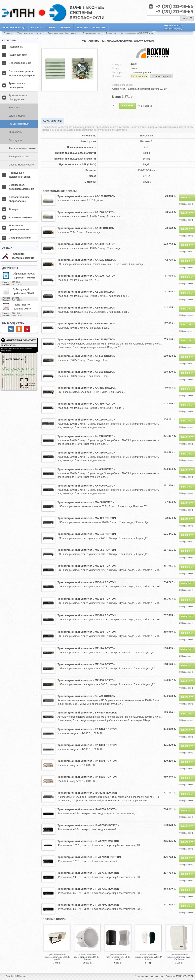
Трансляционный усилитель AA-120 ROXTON (87, 276)
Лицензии (82, 27)
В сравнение (147, 106)
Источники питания (20, 217)
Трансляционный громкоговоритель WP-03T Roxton (130, 33)
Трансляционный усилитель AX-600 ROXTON (86, 486)
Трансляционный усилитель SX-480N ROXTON (87, 713)
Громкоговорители (91, 33)
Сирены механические (21, 165)
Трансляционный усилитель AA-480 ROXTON (87, 244)
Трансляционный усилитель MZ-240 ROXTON (87, 664)
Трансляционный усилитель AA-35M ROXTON (87, 388)
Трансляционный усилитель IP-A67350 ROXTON (88, 889)
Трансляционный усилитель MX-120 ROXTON (87, 566)
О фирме (65, 27)
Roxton (134, 68)
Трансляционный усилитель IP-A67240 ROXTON (88, 873)
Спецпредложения (20, 238)
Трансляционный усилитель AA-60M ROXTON (87, 260)
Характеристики (52, 121)
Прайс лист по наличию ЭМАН (17, 307)
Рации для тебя (18, 55)
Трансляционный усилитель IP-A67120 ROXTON (88, 841)
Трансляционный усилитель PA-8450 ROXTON (87, 745)
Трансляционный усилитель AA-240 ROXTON (87, 212)
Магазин (36, 27)
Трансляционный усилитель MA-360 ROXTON (87, 550)
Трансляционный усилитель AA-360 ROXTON (87, 404)
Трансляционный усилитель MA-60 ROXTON (86, 502)
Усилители (15, 108)
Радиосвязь (16, 47)
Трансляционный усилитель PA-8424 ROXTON (87, 729)
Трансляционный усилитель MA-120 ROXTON (87, 518)
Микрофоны (15, 132)
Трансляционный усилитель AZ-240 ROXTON (86, 292)
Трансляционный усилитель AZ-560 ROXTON (86, 308)
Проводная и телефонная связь (20, 175)
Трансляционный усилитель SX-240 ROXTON (86, 339)
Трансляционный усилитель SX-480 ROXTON (86, 696)
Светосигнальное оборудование (19, 199)
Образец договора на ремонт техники (19, 275)
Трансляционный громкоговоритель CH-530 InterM (57, 957)
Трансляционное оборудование (63, 33)
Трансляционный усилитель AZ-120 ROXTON (86, 196)
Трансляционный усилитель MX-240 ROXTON (87, 582)
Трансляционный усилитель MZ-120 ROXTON (87, 648)
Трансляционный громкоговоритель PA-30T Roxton (87, 957)
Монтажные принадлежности (19, 228)
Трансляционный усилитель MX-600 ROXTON (87, 632)
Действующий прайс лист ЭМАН (18, 291)
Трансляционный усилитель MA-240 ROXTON (87, 534)
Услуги (50, 27)
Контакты (99, 27)
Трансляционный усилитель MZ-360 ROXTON (87, 680)
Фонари (13, 209)
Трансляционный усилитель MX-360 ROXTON (87, 599)
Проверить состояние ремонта (18, 256)
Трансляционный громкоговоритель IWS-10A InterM (149, 957)
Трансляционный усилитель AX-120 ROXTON (86, 420)
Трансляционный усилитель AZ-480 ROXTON (86, 324)
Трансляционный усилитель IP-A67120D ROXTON (89, 857)
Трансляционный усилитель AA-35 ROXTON (86, 228)
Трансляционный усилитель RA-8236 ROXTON (87, 793)
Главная (8, 33)
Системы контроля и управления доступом (22, 73)
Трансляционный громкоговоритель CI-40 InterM (118, 957)
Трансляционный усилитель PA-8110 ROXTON (87, 761)
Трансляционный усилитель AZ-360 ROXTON (86, 372)
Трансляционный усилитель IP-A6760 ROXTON (88, 809)
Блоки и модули (18, 116)
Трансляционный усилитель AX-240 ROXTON (86, 436)
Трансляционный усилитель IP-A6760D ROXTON (88, 825)
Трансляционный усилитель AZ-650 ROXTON (86, 356)
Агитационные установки (23, 148)
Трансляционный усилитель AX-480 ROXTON (86, 469)
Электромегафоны (19, 157)
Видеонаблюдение (20, 63)
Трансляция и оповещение (30, 33)
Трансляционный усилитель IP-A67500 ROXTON (88, 905)
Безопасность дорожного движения (21, 187)
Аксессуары (15, 140)
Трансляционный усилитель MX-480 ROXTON (87, 615)
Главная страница (14, 27)
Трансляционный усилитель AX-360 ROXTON (86, 453)
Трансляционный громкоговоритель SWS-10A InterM (179, 957)
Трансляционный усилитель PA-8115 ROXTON (87, 777)
